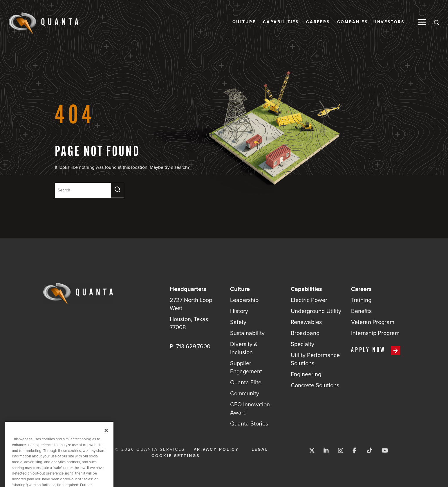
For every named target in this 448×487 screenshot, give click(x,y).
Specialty (302, 344)
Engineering (306, 374)
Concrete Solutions (315, 385)
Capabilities (281, 22)
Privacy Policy (216, 450)
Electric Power (309, 300)
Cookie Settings (176, 456)
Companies (353, 22)
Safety (238, 322)
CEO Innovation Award (250, 408)
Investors (390, 22)
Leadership (244, 300)
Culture (244, 22)
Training (361, 300)
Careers (318, 22)
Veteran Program (373, 322)
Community (245, 393)
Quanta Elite (246, 382)
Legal (260, 450)
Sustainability (247, 333)
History (239, 311)
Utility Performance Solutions (315, 359)
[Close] (106, 436)
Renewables (306, 322)
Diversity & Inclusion (244, 348)
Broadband (305, 333)
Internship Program (375, 333)
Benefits (361, 311)
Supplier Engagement (246, 367)
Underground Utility (316, 311)
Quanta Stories (249, 423)
